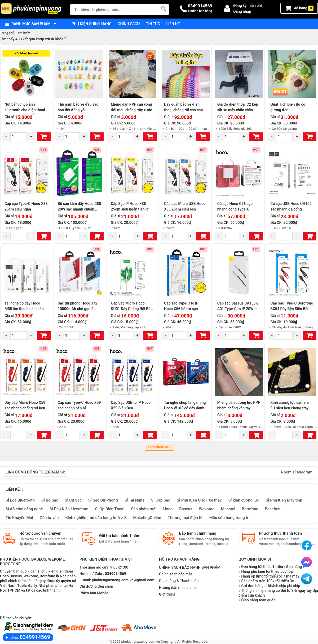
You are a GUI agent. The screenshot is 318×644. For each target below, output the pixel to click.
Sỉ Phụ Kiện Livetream (69, 509)
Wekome (207, 509)
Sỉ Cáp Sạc (161, 500)
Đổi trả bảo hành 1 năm (120, 536)
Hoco (168, 509)
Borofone (250, 509)
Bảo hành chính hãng (198, 533)
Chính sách (129, 24)
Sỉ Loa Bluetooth (20, 500)
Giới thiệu (167, 594)
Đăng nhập (242, 11)
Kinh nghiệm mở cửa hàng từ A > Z (96, 518)
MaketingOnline (147, 518)
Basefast (273, 509)
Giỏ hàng (299, 8)
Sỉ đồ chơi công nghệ (24, 509)
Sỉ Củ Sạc (73, 500)
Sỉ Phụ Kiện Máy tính (284, 500)
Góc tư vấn (49, 518)
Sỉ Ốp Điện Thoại (110, 509)
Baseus (186, 509)
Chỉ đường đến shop (96, 587)
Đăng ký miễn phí (248, 6)
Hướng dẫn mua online (178, 588)
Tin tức (153, 24)
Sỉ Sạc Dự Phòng (103, 500)
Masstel (228, 509)
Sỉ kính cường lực (244, 500)
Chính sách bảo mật (175, 574)
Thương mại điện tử (185, 518)
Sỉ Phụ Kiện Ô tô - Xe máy (199, 500)
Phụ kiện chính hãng (92, 24)
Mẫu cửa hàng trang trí (229, 518)
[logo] (32, 9)
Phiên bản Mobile (94, 593)
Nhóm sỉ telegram (297, 472)
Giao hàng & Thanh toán (179, 581)
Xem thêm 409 (160, 447)
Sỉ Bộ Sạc (50, 500)
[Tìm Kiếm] (163, 9)
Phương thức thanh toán (280, 533)
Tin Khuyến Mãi (19, 518)
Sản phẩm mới (144, 509)
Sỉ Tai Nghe (134, 500)
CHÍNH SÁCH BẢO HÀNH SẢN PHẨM (190, 567)
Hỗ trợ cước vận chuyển (40, 533)
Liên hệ (173, 24)
